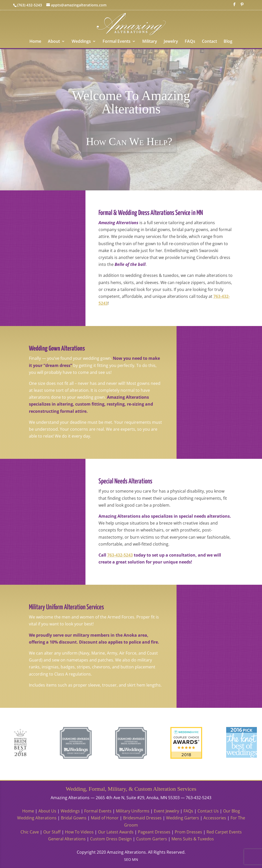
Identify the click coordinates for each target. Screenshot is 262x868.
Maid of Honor (105, 818)
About (54, 42)
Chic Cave (30, 832)
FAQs (190, 42)
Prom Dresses (188, 832)
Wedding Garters (183, 818)
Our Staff (52, 832)
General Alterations (67, 839)
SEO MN (131, 859)
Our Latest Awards (116, 832)
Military (150, 42)
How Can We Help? (129, 142)
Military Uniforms (133, 811)
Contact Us (208, 811)
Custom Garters (152, 839)
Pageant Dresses (154, 832)
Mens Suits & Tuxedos (193, 839)
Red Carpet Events (224, 832)
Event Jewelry (166, 811)
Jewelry (171, 42)
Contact (209, 42)
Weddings (81, 42)
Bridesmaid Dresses (142, 818)
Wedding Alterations (37, 818)
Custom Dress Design (111, 839)
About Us (47, 811)
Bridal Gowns (74, 818)
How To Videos (79, 832)
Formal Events (117, 42)
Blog (228, 42)
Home (35, 42)
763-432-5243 (120, 555)
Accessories (215, 818)
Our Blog (232, 811)
